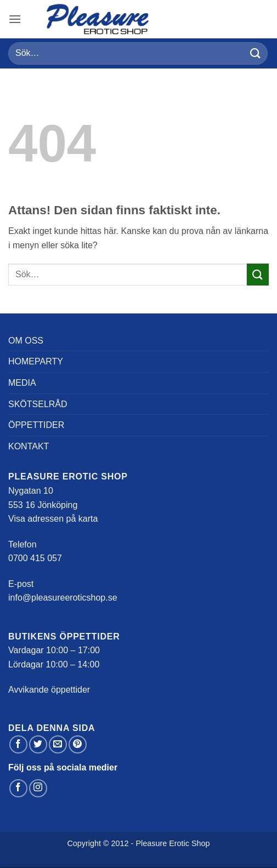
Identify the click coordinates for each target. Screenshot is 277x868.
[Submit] (256, 53)
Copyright (84, 843)
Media (22, 383)
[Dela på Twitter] (38, 744)
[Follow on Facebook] (18, 788)
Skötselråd (38, 404)
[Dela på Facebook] (18, 744)
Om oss (26, 341)
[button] (15, 19)
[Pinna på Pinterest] (78, 744)
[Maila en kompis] (58, 744)
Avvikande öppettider (49, 690)
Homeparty (36, 361)
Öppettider (36, 425)
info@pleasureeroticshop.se (63, 598)
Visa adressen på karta (53, 519)
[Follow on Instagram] (38, 788)
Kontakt (29, 446)
